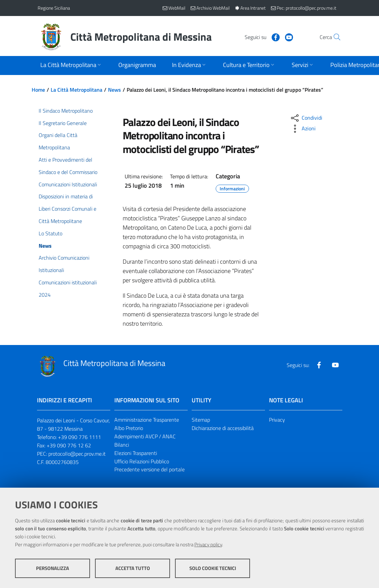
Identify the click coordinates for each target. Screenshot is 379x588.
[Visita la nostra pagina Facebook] (261, 37)
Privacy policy (208, 544)
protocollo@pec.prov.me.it (77, 454)
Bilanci (122, 445)
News (114, 90)
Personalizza (52, 568)
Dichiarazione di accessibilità (223, 428)
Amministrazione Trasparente (147, 420)
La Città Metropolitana (76, 90)
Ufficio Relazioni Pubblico (142, 461)
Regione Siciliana (54, 8)
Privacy (277, 420)
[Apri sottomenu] (71, 65)
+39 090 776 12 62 (69, 445)
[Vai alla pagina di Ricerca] (334, 37)
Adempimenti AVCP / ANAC (145, 436)
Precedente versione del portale (149, 469)
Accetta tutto (133, 568)
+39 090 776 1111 (79, 437)
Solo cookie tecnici (213, 568)
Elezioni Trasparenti (136, 453)
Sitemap (201, 420)
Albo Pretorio (129, 428)
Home (38, 90)
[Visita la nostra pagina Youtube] (275, 37)
